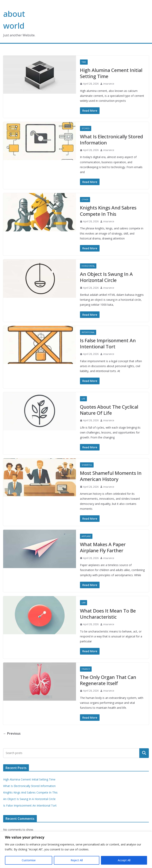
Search (144, 753)
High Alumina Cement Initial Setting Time (111, 73)
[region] (76, 850)
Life (83, 399)
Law (84, 603)
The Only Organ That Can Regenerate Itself (108, 680)
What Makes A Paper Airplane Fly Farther (103, 547)
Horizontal (88, 266)
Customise (29, 860)
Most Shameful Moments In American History (111, 476)
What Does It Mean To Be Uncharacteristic (108, 614)
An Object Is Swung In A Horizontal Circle (106, 277)
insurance (109, 84)
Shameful (87, 465)
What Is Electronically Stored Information (111, 139)
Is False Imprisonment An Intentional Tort (108, 343)
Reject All (77, 860)
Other (85, 200)
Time (84, 62)
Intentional (88, 332)
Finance (86, 669)
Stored (86, 128)
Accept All (124, 860)
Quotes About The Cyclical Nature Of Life (109, 410)
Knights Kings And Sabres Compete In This (108, 211)
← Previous (12, 733)
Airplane (86, 536)
